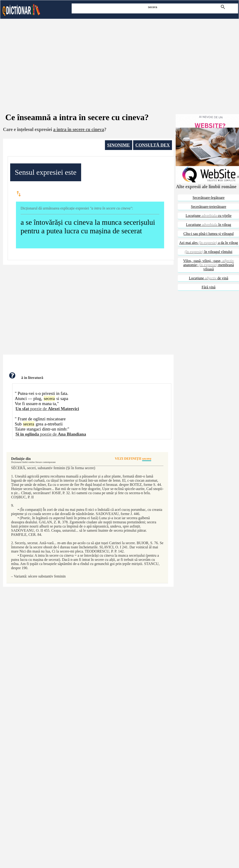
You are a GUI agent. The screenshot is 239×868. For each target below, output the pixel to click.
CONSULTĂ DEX (153, 145)
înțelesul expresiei (35, 129)
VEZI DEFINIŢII (133, 459)
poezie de (47, 409)
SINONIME (119, 145)
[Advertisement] (119, 60)
